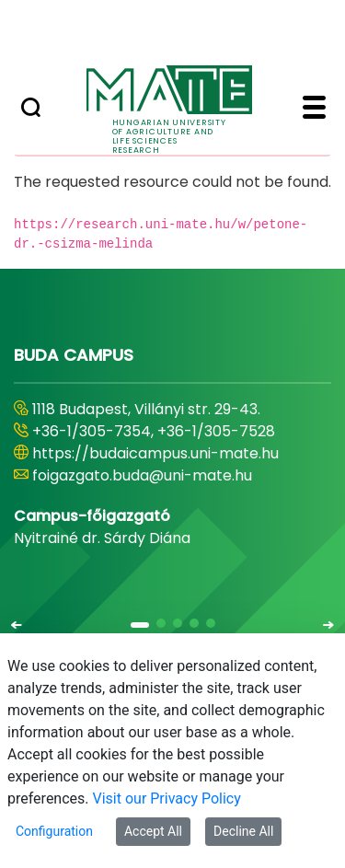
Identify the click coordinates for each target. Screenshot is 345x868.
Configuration (54, 831)
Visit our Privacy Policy (167, 799)
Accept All (153, 831)
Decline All (243, 831)
